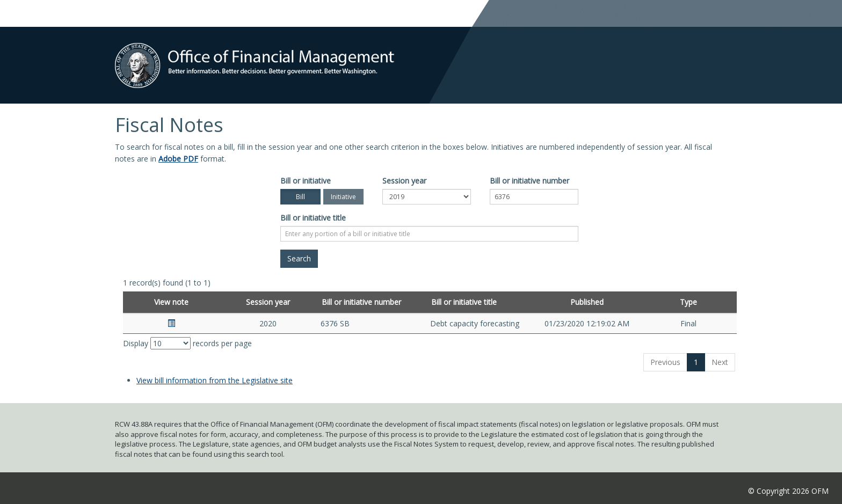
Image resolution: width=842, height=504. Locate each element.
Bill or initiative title (313, 218)
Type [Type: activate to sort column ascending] (688, 302)
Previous (665, 362)
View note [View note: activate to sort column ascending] (171, 302)
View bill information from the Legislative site (215, 380)
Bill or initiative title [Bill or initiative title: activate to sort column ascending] (464, 302)
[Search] (299, 259)
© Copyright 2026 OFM (788, 491)
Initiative (343, 197)
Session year (404, 181)
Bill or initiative (306, 181)
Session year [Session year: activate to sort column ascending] (268, 302)
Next (720, 362)
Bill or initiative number (529, 181)
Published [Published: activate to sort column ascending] (587, 302)
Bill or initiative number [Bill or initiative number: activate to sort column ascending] (361, 302)
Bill (300, 197)
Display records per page (187, 343)
